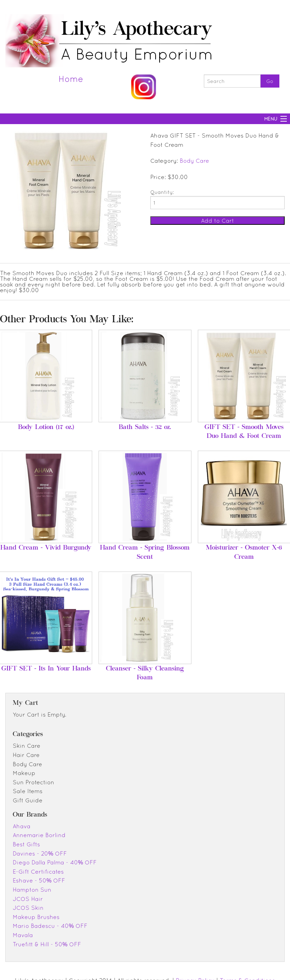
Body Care (194, 161)
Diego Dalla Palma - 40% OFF (55, 862)
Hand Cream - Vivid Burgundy (46, 548)
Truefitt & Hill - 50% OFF (47, 944)
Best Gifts (26, 844)
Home (71, 79)
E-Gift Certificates (38, 872)
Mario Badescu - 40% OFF (50, 926)
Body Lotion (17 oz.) (46, 428)
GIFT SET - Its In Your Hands (46, 669)
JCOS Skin (28, 908)
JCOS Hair (28, 899)
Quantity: (162, 192)
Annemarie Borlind (39, 835)
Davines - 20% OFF (40, 853)
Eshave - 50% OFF (39, 880)
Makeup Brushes (36, 917)
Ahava (22, 826)
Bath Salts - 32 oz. (145, 428)
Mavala (23, 935)
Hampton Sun (32, 890)
